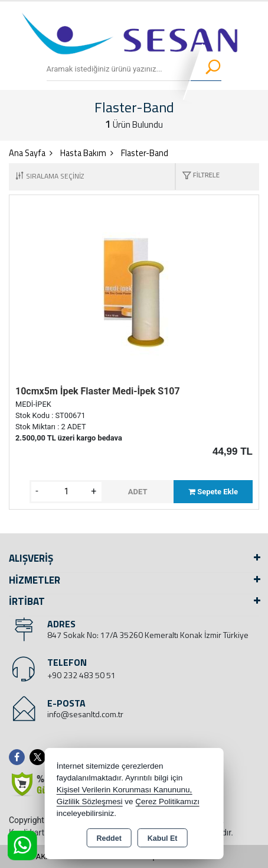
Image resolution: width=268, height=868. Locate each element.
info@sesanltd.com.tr (85, 714)
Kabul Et (163, 838)
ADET (138, 492)
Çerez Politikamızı (167, 801)
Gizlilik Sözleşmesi (90, 801)
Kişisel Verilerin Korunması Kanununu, (125, 790)
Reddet (109, 838)
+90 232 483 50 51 (81, 675)
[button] (198, 176)
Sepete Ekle (213, 492)
